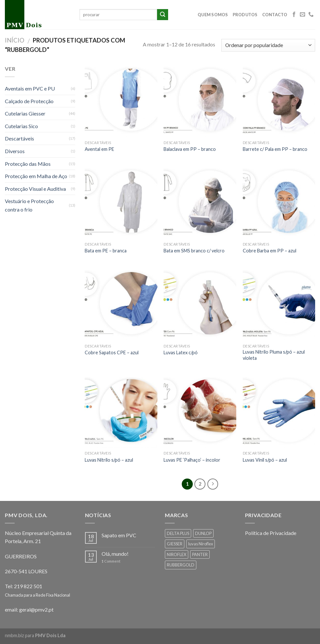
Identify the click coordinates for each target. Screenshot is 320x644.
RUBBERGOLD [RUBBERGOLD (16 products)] (181, 565)
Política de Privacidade (271, 533)
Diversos (15, 151)
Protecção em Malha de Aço (36, 176)
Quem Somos (213, 15)
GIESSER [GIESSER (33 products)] (175, 544)
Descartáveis (19, 138)
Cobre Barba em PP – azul (270, 251)
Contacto (275, 15)
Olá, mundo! (115, 554)
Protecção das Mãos (28, 164)
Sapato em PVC (119, 535)
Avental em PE (99, 149)
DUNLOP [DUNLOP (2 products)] (203, 533)
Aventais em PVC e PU (30, 88)
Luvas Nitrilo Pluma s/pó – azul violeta (274, 355)
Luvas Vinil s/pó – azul (265, 460)
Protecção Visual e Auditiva (35, 189)
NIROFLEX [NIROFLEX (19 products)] (177, 554)
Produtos (245, 15)
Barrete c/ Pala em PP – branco (275, 149)
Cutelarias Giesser (25, 113)
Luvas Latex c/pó (181, 352)
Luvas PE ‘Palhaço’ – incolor (192, 460)
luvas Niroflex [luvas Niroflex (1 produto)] (201, 544)
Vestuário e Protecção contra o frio (29, 205)
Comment (111, 561)
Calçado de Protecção (29, 101)
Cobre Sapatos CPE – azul (112, 352)
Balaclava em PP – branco (190, 149)
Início (15, 40)
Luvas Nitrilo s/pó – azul (109, 460)
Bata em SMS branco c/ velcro (194, 251)
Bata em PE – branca (106, 251)
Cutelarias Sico (21, 126)
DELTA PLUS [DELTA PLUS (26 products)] (178, 533)
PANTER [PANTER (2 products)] (200, 554)
